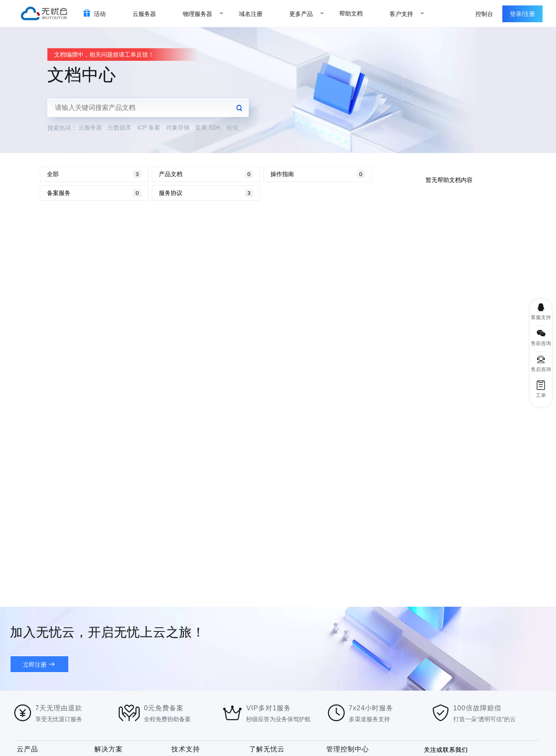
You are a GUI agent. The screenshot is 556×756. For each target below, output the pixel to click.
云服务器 (90, 127)
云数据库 (120, 127)
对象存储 (178, 127)
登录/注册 (522, 14)
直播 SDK (208, 127)
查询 (239, 108)
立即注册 (35, 665)
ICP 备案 (149, 127)
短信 (232, 127)
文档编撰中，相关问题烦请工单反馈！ (104, 55)
